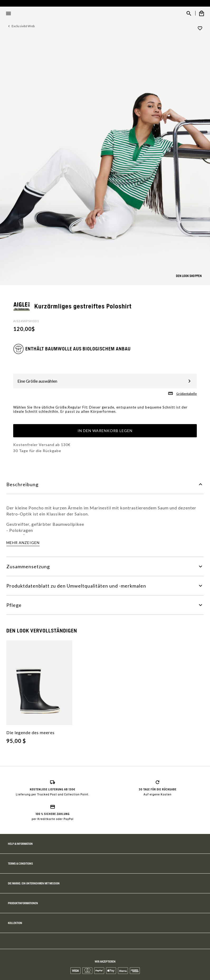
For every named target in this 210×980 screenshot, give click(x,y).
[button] (198, 146)
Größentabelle (187, 394)
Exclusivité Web (23, 26)
